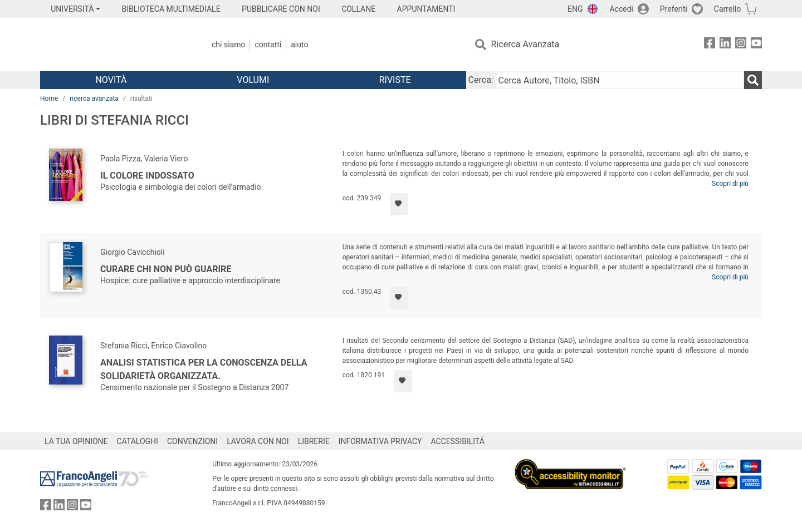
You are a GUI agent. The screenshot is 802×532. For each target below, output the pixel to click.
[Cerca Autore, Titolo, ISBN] (620, 80)
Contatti (268, 45)
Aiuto (299, 45)
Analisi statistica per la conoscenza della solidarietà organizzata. (204, 369)
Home (49, 98)
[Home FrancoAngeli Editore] (114, 45)
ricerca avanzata (94, 98)
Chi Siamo (228, 45)
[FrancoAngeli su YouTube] (756, 45)
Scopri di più (730, 184)
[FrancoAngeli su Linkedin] (725, 45)
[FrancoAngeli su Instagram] (741, 45)
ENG (575, 9)
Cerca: (481, 80)
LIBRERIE (314, 441)
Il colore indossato (147, 176)
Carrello (727, 9)
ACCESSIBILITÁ (458, 441)
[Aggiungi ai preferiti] (399, 204)
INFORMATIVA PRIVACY (380, 441)
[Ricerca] (753, 80)
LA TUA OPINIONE (76, 441)
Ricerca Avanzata (525, 44)
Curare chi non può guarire (166, 269)
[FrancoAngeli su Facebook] (710, 45)
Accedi (621, 9)
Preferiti (674, 9)
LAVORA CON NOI (258, 441)
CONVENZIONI (192, 441)
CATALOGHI (138, 441)
